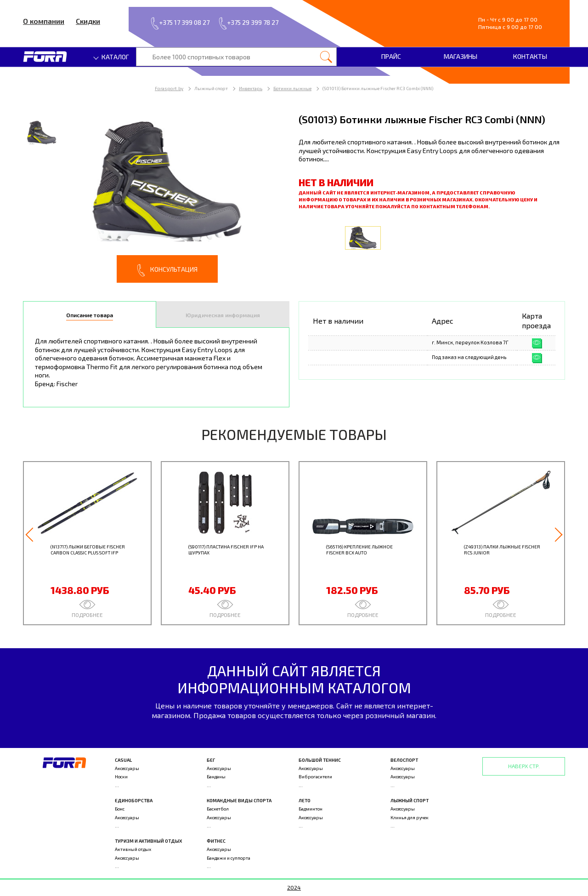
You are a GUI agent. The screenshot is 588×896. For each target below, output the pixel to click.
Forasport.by (169, 88)
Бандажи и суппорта (229, 858)
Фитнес (216, 841)
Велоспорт (404, 760)
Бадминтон (311, 809)
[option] (156, 197)
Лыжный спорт (410, 800)
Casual (123, 760)
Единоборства (134, 800)
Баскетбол (218, 809)
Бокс (120, 809)
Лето (305, 800)
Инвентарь (251, 88)
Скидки (88, 21)
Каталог (112, 57)
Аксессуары (127, 768)
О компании (44, 21)
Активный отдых (133, 849)
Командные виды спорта (239, 800)
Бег (211, 760)
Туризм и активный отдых (148, 841)
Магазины (461, 56)
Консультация (167, 270)
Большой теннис (320, 760)
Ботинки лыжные (292, 88)
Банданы (216, 776)
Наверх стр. (524, 766)
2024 (294, 887)
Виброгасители (315, 776)
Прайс (391, 56)
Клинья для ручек (410, 817)
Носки (121, 776)
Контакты (530, 56)
